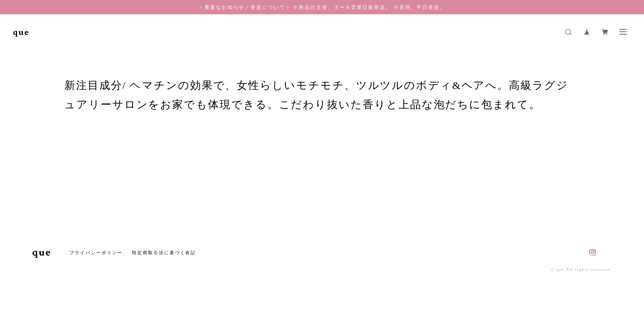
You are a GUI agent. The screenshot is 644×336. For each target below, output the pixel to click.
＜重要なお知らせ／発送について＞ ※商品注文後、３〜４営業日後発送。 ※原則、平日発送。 (322, 7)
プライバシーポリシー (96, 253)
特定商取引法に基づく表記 (164, 253)
